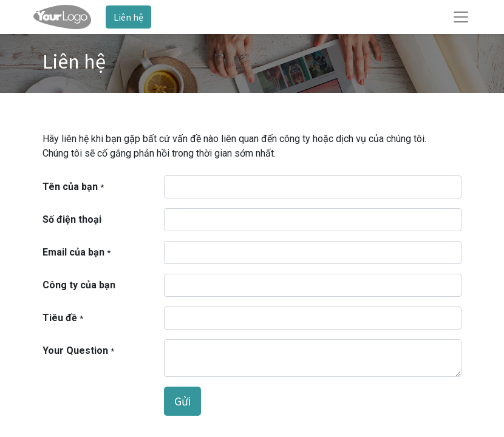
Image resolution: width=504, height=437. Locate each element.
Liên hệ (128, 17)
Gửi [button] (182, 401)
